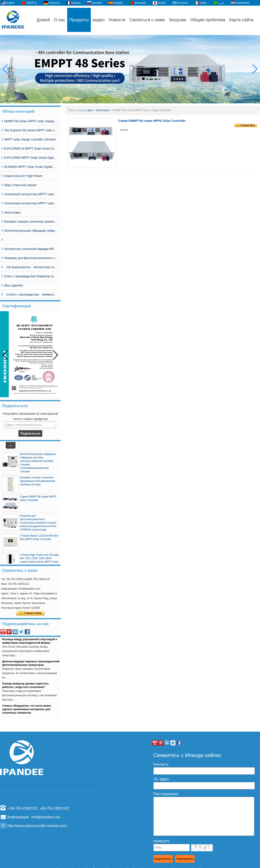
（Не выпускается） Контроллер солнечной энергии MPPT (31, 267)
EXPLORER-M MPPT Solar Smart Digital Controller (31, 149)
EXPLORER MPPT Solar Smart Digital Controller (31, 158)
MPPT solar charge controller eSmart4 (30, 139)
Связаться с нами (147, 20)
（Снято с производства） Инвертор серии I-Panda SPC (31, 294)
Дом (90, 110)
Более (124, 130)
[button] (125, 100)
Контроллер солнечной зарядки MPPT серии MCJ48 (31, 249)
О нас (59, 20)
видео (99, 20)
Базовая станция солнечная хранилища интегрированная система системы (31, 222)
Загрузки (178, 20)
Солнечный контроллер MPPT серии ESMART (31, 194)
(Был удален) (14, 285)
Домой (43, 20)
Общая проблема (208, 20)
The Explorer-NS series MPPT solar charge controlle (31, 130)
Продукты (79, 20)
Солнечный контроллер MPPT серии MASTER (31, 203)
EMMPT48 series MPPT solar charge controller (31, 121)
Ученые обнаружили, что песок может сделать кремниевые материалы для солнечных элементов (27, 710)
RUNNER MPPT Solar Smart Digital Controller (31, 167)
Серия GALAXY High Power (23, 176)
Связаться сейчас (30, 613)
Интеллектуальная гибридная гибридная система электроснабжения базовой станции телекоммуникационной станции (31, 231)
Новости (117, 20)
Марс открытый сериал (20, 185)
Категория (103, 110)
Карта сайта (241, 20)
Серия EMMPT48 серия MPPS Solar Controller (152, 121)
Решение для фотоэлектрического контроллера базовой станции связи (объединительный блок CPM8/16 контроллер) (31, 258)
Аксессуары (12, 212)
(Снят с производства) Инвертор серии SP (31, 276)
